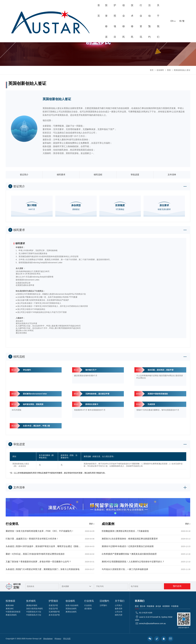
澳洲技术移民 (32, 605)
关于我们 (156, 5)
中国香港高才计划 (34, 615)
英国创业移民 (71, 609)
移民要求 (61, 175)
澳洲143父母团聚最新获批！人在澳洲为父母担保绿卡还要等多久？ (146, 562)
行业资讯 (126, 5)
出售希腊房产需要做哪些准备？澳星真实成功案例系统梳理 (146, 554)
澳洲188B (10, 605)
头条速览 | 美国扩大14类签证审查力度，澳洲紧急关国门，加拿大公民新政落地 (50, 569)
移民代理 (119, 615)
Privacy (58, 639)
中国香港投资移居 (13, 612)
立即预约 (103, 605)
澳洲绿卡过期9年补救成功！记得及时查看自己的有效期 (146, 546)
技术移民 (111, 5)
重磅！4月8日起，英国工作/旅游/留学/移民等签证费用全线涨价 (50, 554)
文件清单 (172, 175)
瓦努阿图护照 (54, 612)
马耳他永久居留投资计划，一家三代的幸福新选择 (146, 569)
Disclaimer (48, 639)
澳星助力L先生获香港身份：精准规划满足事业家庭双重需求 (146, 539)
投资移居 (67, 5)
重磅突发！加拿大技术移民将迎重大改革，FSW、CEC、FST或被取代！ (50, 531)
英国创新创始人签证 (182, 70)
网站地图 (67, 639)
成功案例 (88, 609)
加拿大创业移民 (72, 605)
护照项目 (82, 5)
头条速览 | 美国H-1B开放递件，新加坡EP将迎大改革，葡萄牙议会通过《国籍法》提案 (50, 546)
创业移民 (96, 5)
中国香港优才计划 (34, 612)
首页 (54, 5)
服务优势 (119, 609)
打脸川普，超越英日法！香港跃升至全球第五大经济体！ (50, 539)
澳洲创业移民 (71, 612)
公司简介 (119, 605)
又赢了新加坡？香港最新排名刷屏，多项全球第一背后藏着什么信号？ (50, 562)
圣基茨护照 (53, 605)
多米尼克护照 (54, 615)
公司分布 (119, 612)
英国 (169, 70)
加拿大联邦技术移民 (35, 609)
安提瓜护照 (53, 609)
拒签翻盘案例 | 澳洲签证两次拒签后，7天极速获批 (146, 531)
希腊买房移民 (11, 615)
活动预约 (141, 5)
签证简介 (24, 175)
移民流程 (98, 175)
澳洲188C (10, 609)
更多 (91, 524)
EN (172, 5)
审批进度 (135, 175)
